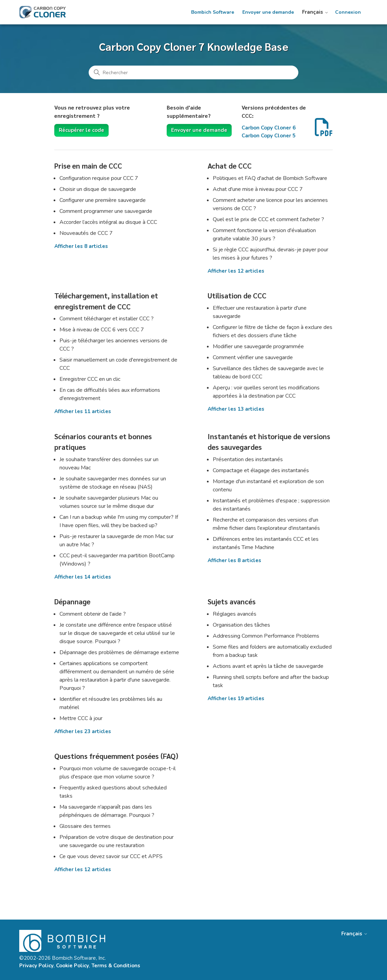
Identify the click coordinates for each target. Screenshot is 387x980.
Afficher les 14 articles (83, 577)
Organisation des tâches (241, 625)
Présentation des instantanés (248, 459)
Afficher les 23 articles (83, 731)
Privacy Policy (36, 966)
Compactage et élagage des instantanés (261, 470)
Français (315, 12)
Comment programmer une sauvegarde (107, 211)
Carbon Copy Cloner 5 (269, 136)
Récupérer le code (81, 130)
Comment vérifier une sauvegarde (253, 357)
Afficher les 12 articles (236, 271)
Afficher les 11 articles (83, 411)
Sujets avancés (232, 601)
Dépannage (72, 601)
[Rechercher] (193, 72)
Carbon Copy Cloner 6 (269, 128)
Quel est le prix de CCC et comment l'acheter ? (268, 219)
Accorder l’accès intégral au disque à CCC (108, 222)
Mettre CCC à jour (81, 718)
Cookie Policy (73, 966)
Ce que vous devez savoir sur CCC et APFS (111, 856)
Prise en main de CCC (88, 166)
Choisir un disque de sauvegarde (98, 189)
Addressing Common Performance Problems (266, 636)
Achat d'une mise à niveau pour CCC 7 (258, 189)
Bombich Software (213, 12)
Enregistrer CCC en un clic (90, 379)
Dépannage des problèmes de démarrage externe (119, 652)
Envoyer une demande (268, 12)
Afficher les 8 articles (81, 246)
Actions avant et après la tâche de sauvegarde (268, 666)
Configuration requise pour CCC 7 (99, 178)
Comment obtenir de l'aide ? (93, 614)
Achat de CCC (230, 166)
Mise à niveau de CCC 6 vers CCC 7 (102, 330)
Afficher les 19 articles (236, 698)
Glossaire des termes (85, 826)
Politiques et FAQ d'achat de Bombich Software (270, 178)
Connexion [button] (348, 12)
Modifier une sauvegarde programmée (258, 346)
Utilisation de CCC (237, 295)
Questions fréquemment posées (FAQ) (116, 756)
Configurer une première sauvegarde (103, 200)
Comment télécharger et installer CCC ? (107, 319)
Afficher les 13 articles (236, 409)
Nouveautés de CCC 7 (86, 233)
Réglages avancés (235, 614)
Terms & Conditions (116, 966)
